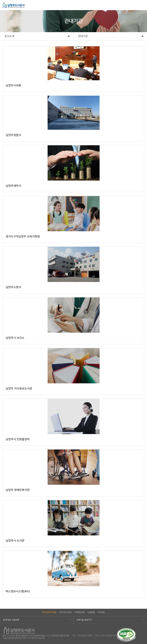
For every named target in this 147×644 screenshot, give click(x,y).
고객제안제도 (80, 612)
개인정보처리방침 (49, 612)
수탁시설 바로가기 (84, 620)
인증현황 (91, 612)
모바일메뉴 (142, 5)
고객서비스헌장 (65, 612)
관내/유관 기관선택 (11, 620)
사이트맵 (101, 612)
